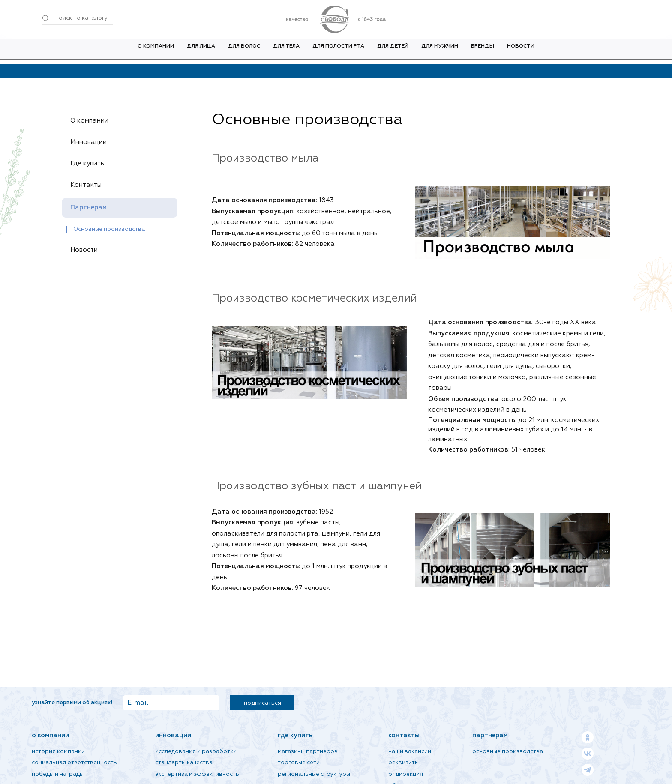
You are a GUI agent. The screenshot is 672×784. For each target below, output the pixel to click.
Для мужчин (440, 51)
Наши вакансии (410, 752)
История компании (58, 752)
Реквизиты (403, 763)
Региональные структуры (314, 774)
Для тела (286, 51)
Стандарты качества (184, 763)
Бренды (483, 51)
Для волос (244, 51)
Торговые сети (299, 763)
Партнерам (92, 208)
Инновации (92, 142)
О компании (156, 51)
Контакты (89, 185)
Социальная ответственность (74, 763)
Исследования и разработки (196, 752)
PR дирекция (406, 774)
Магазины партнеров (308, 752)
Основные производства (109, 229)
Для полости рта (338, 51)
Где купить (90, 164)
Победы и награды (58, 774)
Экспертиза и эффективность (197, 774)
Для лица (201, 51)
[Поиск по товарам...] (78, 18)
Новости (521, 51)
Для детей (393, 51)
